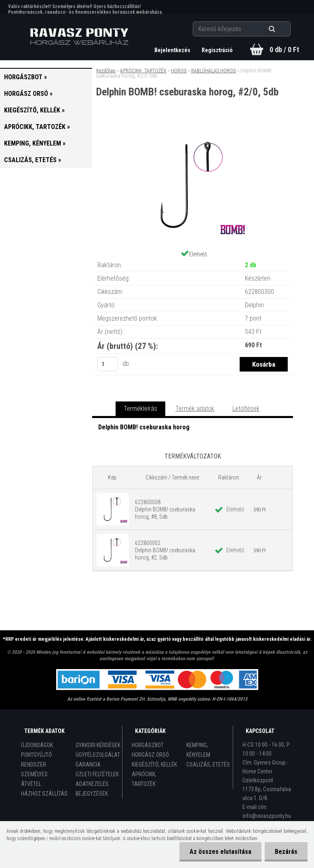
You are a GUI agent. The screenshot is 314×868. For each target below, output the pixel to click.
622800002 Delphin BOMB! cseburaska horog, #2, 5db (165, 550)
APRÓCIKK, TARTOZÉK (143, 71)
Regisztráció (217, 50)
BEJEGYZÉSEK (92, 794)
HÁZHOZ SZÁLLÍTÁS (44, 794)
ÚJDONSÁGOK (37, 745)
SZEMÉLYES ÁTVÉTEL (34, 779)
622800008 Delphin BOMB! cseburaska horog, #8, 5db (165, 509)
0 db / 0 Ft (284, 50)
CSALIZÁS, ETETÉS (208, 765)
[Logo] (79, 37)
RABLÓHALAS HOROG (214, 71)
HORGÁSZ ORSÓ (150, 755)
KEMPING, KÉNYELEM (198, 750)
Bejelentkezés (173, 50)
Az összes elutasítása (220, 852)
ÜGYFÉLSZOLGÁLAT (98, 755)
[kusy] (107, 364)
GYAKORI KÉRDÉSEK (98, 745)
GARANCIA (88, 765)
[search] (282, 29)
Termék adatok (195, 409)
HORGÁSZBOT (148, 745)
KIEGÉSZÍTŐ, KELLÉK (154, 765)
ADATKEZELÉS (92, 784)
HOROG (179, 71)
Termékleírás (140, 409)
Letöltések (246, 409)
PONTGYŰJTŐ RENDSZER (36, 760)
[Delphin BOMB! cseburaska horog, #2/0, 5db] (193, 131)
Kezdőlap (106, 71)
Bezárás (286, 852)
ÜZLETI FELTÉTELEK (97, 774)
